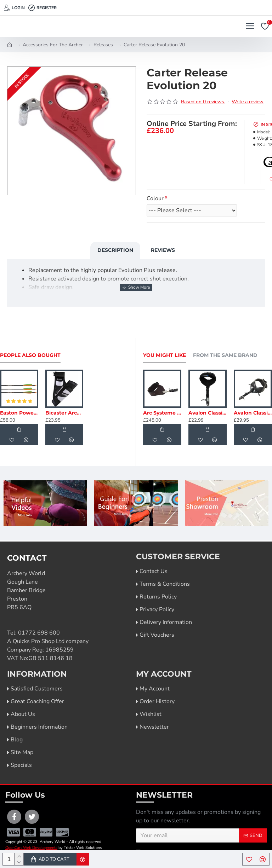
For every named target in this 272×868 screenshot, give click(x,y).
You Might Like (165, 355)
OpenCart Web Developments (31, 848)
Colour (155, 198)
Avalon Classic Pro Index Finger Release (253, 413)
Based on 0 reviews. (203, 102)
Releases (103, 45)
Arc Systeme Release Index (162, 413)
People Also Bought (30, 355)
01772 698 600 (39, 633)
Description (115, 250)
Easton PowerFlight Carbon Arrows (19, 413)
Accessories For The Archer (53, 45)
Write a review (248, 102)
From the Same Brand (225, 355)
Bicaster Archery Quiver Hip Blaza (64, 413)
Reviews (163, 250)
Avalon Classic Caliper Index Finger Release (208, 413)
